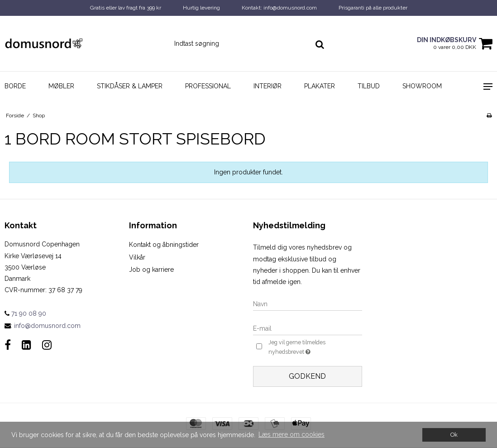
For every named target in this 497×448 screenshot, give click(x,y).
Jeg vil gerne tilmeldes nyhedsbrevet (309, 347)
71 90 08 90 (25, 313)
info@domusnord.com (47, 326)
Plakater (320, 86)
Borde (15, 86)
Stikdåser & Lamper (130, 86)
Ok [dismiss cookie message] (454, 435)
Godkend (307, 376)
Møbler (61, 86)
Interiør (268, 86)
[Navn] (308, 303)
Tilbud (369, 86)
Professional (208, 86)
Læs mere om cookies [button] (292, 434)
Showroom (422, 86)
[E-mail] (308, 328)
